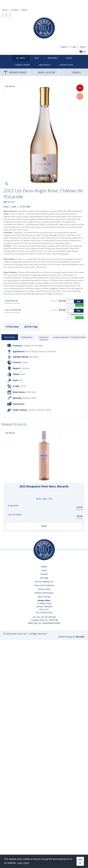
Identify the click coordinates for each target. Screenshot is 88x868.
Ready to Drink (30, 398)
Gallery (44, 567)
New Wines (53, 58)
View (44, 526)
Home (5, 10)
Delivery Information (44, 593)
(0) (83, 52)
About (24, 10)
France (25, 362)
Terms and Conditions (44, 585)
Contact (15, 10)
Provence (25, 368)
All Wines (21, 58)
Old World (34, 357)
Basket (83, 47)
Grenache (41, 410)
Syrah (49, 410)
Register (64, 47)
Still (14, 207)
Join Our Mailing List (44, 582)
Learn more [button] (23, 863)
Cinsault (31, 410)
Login (74, 47)
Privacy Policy (44, 589)
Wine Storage (44, 597)
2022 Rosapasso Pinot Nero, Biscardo (44, 486)
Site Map (44, 578)
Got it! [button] (80, 861)
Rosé (6, 207)
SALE (37, 58)
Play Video (12, 327)
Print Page (31, 327)
